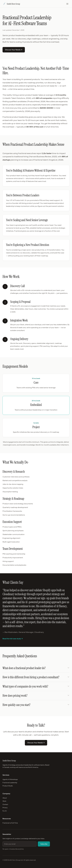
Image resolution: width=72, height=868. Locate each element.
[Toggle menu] (67, 4)
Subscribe (44, 844)
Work (4, 801)
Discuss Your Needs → (14, 50)
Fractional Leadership (10, 783)
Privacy (5, 808)
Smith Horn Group (11, 4)
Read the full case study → (13, 639)
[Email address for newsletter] (20, 844)
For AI (5, 811)
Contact (5, 804)
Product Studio (8, 786)
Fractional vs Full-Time (10, 823)
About (5, 798)
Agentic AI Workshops (10, 779)
